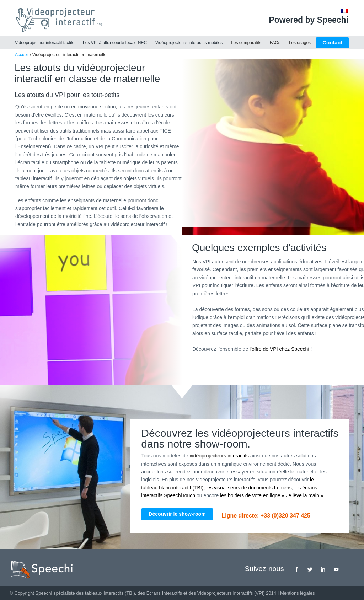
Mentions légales (298, 593)
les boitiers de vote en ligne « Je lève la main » (272, 495)
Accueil (22, 55)
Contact (332, 42)
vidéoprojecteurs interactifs (220, 456)
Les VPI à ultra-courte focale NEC (115, 43)
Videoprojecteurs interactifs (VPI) (231, 593)
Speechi (44, 593)
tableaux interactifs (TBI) (110, 593)
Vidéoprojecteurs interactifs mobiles (189, 43)
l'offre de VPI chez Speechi (279, 349)
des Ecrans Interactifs (160, 593)
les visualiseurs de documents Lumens (249, 488)
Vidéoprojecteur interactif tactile (45, 43)
